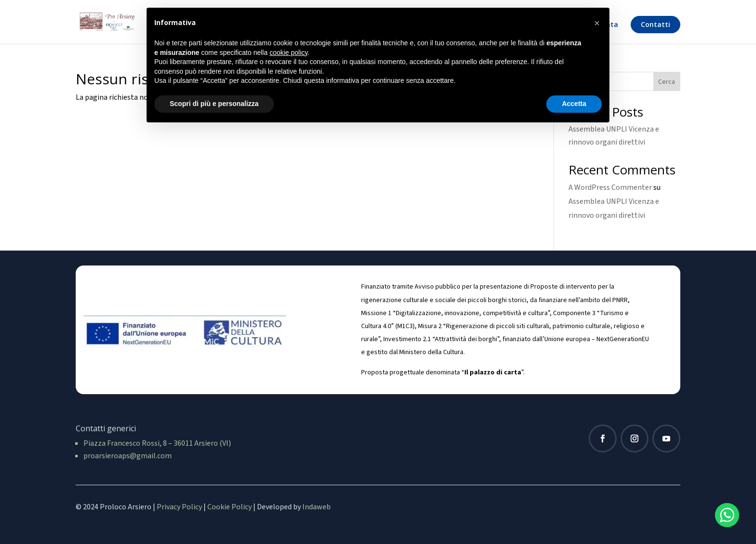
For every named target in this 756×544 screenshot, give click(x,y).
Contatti (655, 24)
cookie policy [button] (289, 53)
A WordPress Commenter (610, 187)
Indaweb (317, 507)
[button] (597, 23)
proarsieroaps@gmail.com (128, 456)
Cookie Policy (229, 507)
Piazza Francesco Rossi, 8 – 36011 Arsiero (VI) (157, 443)
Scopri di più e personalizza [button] (214, 104)
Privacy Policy (179, 507)
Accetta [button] (574, 104)
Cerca (667, 82)
